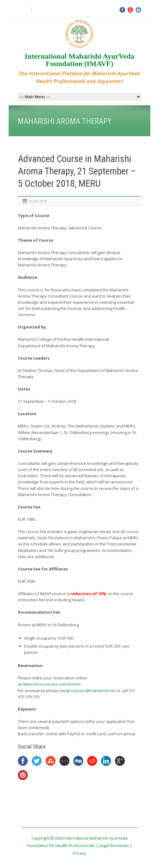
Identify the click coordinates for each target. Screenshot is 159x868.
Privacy (79, 853)
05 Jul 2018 (38, 201)
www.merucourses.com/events (52, 684)
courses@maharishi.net (93, 691)
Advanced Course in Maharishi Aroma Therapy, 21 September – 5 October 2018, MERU (77, 171)
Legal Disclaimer (114, 845)
